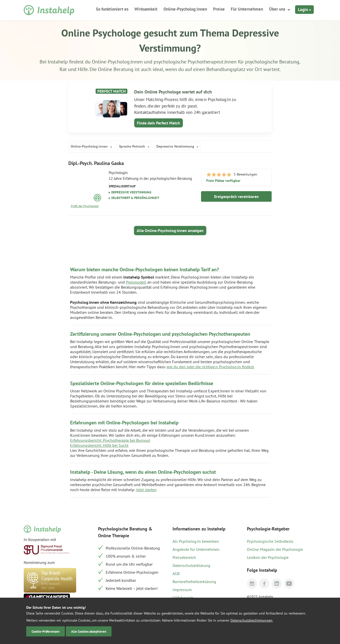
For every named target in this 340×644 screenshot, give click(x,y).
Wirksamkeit (146, 9)
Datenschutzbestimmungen (251, 620)
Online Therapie (114, 536)
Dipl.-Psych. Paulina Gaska (96, 163)
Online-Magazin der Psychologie (275, 549)
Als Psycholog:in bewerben (196, 541)
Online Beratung (116, 69)
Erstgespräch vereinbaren (236, 196)
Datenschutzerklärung (191, 565)
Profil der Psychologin (85, 206)
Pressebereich (184, 557)
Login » (304, 10)
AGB (176, 573)
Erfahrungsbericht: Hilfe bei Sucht (99, 445)
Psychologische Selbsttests (270, 541)
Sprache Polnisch (132, 146)
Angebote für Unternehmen (196, 549)
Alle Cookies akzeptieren (89, 631)
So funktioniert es (112, 9)
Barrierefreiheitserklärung (194, 582)
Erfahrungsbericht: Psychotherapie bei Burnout (110, 440)
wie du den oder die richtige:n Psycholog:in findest (210, 367)
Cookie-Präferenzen (46, 631)
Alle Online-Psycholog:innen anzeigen (170, 230)
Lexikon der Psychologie (268, 557)
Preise (219, 9)
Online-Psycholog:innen (185, 9)
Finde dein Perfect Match (159, 123)
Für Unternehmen (247, 9)
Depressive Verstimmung (175, 146)
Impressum (182, 590)
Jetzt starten (146, 490)
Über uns (277, 9)
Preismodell (136, 282)
